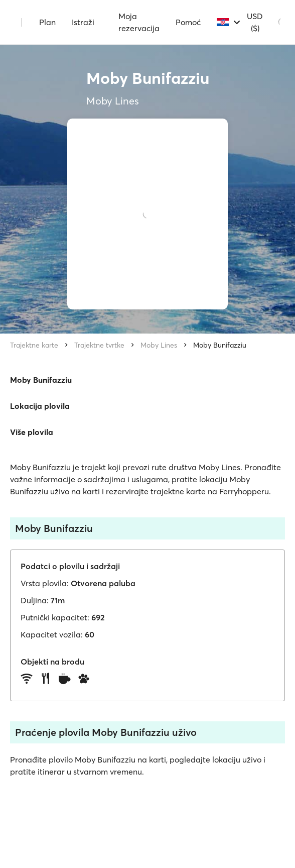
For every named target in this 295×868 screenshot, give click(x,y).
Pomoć (188, 22)
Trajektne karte (34, 345)
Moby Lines (159, 345)
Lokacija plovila (40, 406)
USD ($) (255, 22)
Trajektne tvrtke (99, 345)
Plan (47, 22)
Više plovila (32, 432)
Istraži (83, 22)
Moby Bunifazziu (220, 345)
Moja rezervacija (139, 22)
